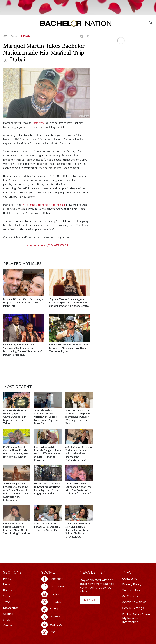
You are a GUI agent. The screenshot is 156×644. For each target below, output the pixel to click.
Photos (8, 590)
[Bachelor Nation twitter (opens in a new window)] (59, 617)
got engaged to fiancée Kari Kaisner (44, 205)
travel (25, 36)
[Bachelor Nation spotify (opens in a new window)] (59, 594)
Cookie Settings (133, 608)
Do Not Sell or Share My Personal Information (136, 618)
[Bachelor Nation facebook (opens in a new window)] (59, 579)
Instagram (38, 123)
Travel (7, 602)
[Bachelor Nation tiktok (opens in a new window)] (59, 609)
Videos (8, 596)
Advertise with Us (134, 602)
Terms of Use (131, 590)
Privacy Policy (132, 584)
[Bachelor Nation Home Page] (76, 23)
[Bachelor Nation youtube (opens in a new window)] (59, 625)
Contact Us (130, 579)
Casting (8, 614)
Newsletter (11, 608)
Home (7, 579)
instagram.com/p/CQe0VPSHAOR (47, 245)
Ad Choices (130, 596)
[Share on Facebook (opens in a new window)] (82, 36)
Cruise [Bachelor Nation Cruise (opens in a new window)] (7, 626)
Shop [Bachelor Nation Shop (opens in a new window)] (7, 620)
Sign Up (90, 600)
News (7, 584)
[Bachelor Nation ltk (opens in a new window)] (59, 632)
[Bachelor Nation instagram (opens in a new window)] (59, 587)
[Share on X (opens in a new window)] (88, 36)
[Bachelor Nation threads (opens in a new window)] (59, 602)
